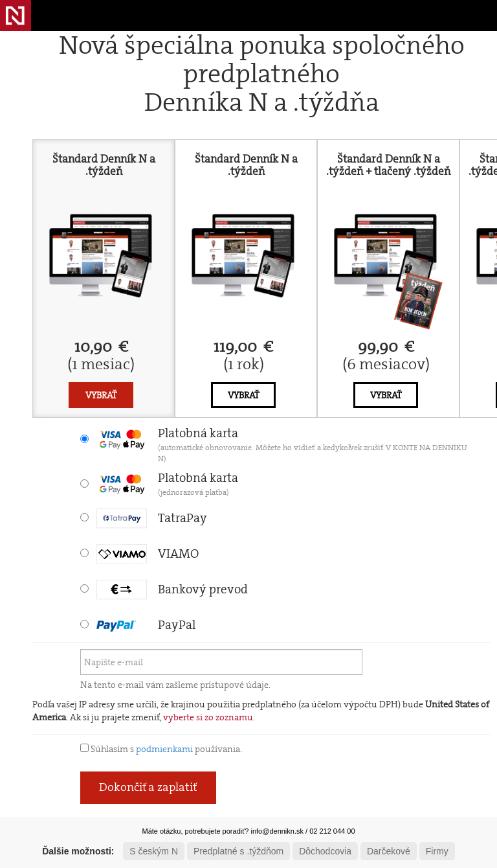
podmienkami (164, 749)
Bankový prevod (172, 589)
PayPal (146, 625)
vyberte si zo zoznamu (208, 717)
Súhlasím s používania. (161, 749)
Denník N (16, 16)
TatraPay (152, 518)
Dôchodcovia (325, 851)
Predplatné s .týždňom (238, 851)
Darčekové (389, 851)
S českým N (154, 851)
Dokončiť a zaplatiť (148, 787)
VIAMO (148, 554)
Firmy (437, 851)
